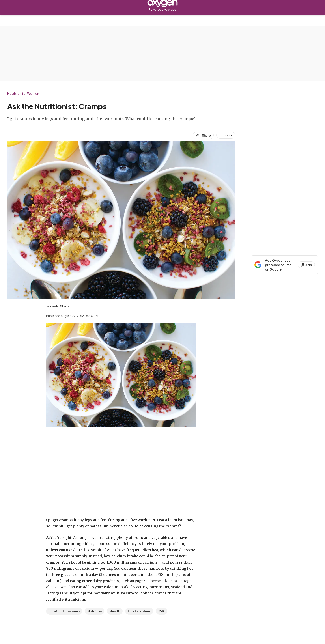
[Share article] (203, 135)
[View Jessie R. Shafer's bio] (59, 306)
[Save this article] (226, 135)
